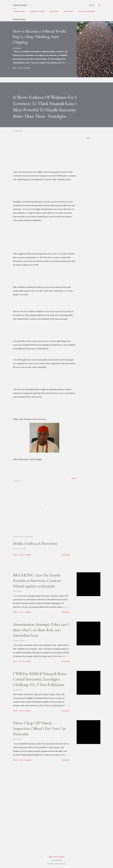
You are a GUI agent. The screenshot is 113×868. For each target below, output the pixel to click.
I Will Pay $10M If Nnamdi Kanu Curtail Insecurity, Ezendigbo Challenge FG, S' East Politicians (40, 679)
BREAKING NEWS (18, 11)
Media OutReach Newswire (35, 543)
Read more (66, 555)
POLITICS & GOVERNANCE (86, 11)
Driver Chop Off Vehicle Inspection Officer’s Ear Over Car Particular (39, 728)
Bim (61, 860)
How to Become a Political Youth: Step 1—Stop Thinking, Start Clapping (39, 36)
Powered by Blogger (56, 857)
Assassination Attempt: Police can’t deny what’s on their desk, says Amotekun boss (41, 630)
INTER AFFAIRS (67, 11)
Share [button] (15, 68)
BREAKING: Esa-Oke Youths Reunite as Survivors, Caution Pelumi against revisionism (37, 580)
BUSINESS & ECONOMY (36, 11)
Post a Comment (25, 68)
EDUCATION (53, 11)
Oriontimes (20, 5)
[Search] (91, 5)
